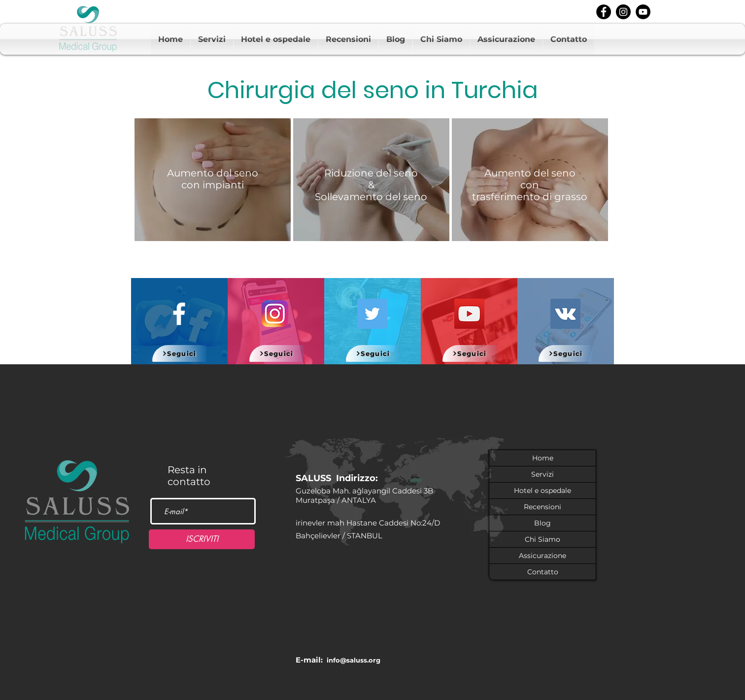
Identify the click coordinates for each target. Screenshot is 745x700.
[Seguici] (179, 353)
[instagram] (623, 12)
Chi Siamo (542, 539)
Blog (542, 523)
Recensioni (542, 507)
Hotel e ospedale (542, 490)
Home (543, 458)
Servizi (542, 474)
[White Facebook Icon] (179, 314)
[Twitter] (372, 314)
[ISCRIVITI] (202, 539)
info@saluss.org (354, 660)
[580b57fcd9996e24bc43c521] (275, 314)
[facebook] (604, 12)
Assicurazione (542, 556)
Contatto (543, 572)
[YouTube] (469, 314)
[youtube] (643, 12)
